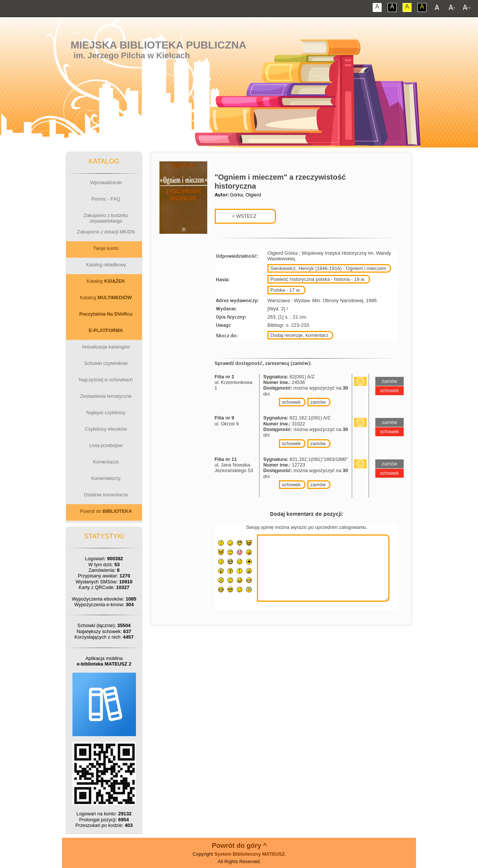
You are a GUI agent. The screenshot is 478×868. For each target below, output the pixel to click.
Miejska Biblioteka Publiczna (159, 45)
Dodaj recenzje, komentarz (299, 335)
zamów (318, 402)
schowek (291, 402)
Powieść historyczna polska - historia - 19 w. (318, 279)
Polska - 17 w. (285, 290)
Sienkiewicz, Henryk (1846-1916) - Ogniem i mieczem (328, 268)
